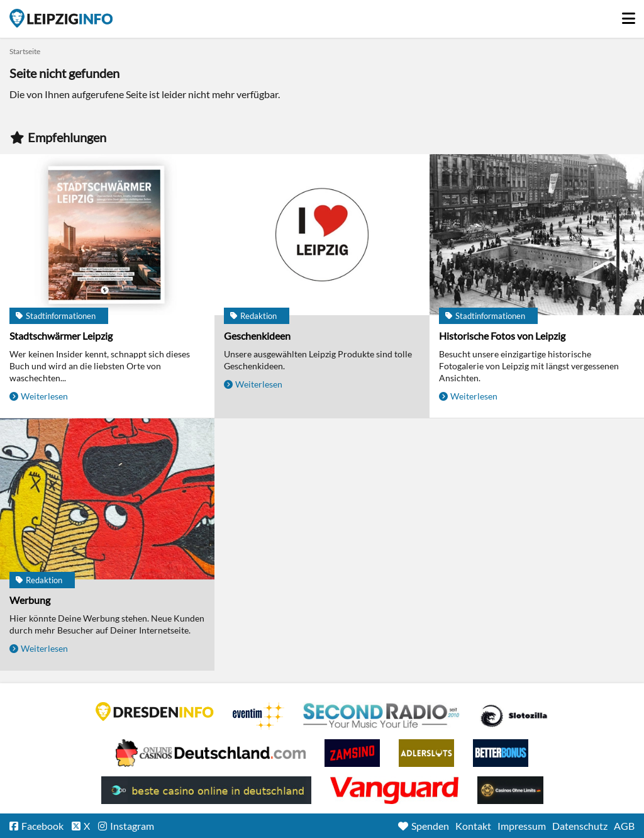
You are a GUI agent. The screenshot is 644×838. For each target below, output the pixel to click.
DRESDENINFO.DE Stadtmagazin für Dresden (155, 712)
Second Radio (382, 716)
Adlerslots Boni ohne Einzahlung (426, 753)
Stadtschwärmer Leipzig (61, 336)
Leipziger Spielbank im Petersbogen (211, 753)
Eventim (258, 716)
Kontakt (473, 826)
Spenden (430, 826)
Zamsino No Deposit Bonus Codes (352, 753)
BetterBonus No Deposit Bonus (501, 753)
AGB (624, 826)
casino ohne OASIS (394, 790)
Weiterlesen (44, 396)
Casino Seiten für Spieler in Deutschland (514, 716)
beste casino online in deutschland (206, 790)
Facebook (42, 826)
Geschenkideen (257, 336)
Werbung (30, 600)
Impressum (522, 826)
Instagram (132, 826)
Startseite (61, 18)
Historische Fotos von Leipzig (502, 336)
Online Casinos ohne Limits (510, 790)
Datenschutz (580, 826)
